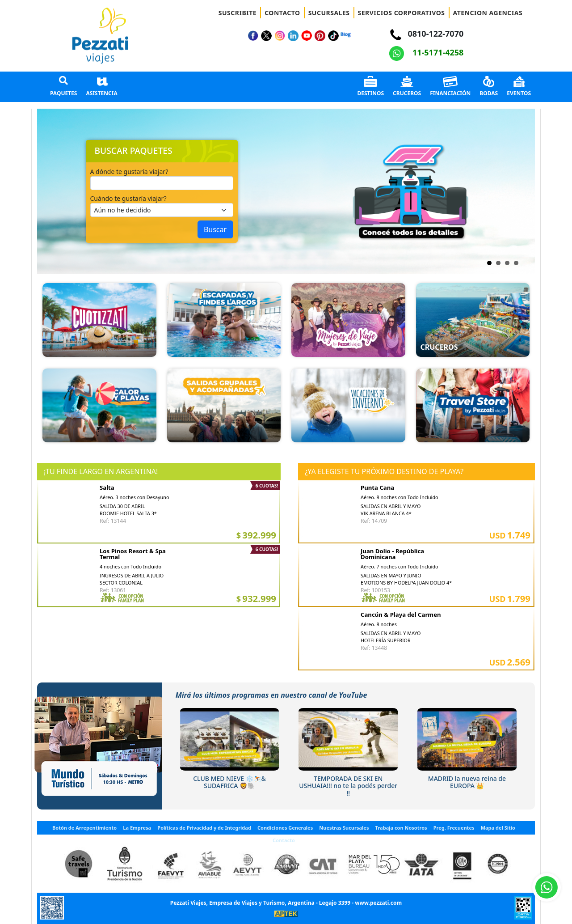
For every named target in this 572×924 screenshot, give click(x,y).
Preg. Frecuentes (454, 828)
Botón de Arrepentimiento (84, 828)
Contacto (284, 840)
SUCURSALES (329, 13)
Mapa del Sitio (498, 828)
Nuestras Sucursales (344, 828)
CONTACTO (282, 13)
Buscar (215, 229)
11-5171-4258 (426, 52)
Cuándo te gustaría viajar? (128, 198)
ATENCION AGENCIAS (488, 13)
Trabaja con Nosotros (401, 828)
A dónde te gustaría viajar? (129, 172)
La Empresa (137, 828)
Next (299, 191)
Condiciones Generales (285, 828)
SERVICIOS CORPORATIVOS (402, 13)
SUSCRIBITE (238, 13)
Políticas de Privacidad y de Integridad (204, 828)
